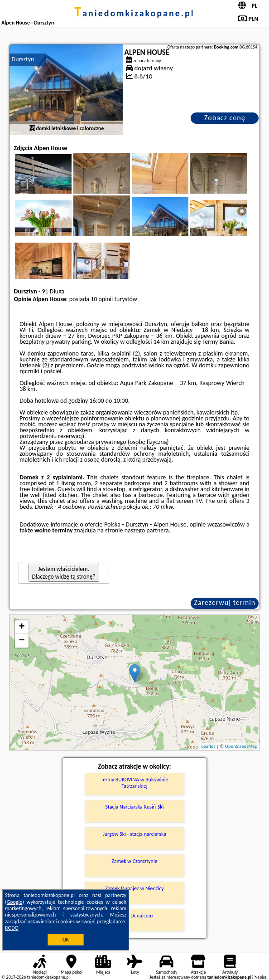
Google (15, 902)
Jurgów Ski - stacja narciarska (134, 834)
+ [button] (22, 627)
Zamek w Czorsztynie (134, 861)
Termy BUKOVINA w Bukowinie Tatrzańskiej (134, 783)
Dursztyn (23, 59)
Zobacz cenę (225, 118)
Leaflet (208, 746)
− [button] (22, 641)
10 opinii (102, 299)
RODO (12, 928)
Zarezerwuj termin (225, 602)
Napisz (261, 977)
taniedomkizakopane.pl (134, 13)
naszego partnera (147, 530)
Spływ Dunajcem (135, 916)
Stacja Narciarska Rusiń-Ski (134, 807)
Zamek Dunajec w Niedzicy (134, 888)
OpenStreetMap (241, 746)
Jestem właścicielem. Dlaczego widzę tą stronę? (64, 573)
